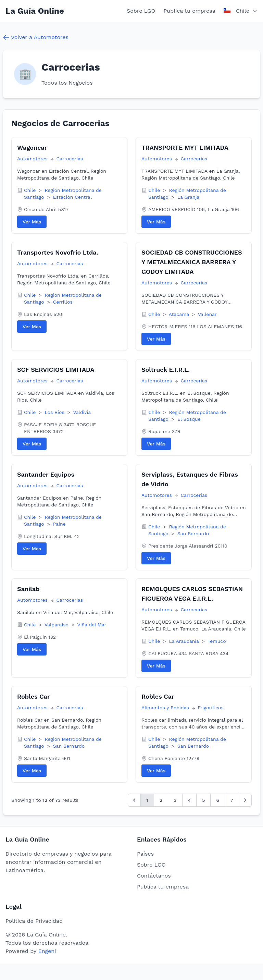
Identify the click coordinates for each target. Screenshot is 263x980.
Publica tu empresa (190, 11)
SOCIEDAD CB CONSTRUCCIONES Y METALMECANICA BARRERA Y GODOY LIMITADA (192, 262)
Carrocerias (70, 159)
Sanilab (28, 589)
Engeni (47, 951)
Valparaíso (57, 625)
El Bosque (189, 419)
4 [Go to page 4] (190, 800)
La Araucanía (185, 641)
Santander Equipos (46, 474)
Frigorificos (211, 708)
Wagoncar (32, 148)
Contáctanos (154, 876)
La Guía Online (35, 11)
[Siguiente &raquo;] (245, 800)
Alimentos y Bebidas (166, 708)
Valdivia (82, 412)
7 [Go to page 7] (232, 800)
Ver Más (32, 222)
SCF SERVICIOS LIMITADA (56, 370)
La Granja (189, 197)
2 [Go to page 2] (161, 800)
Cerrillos (63, 302)
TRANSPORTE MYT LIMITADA (185, 148)
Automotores (33, 159)
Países (145, 854)
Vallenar (207, 314)
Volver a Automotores (36, 37)
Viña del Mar (92, 625)
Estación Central (72, 197)
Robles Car (34, 696)
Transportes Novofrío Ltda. (58, 252)
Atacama (180, 314)
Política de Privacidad (34, 921)
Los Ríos (55, 412)
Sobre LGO (141, 11)
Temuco (217, 641)
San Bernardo (193, 534)
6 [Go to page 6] (218, 800)
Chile (31, 190)
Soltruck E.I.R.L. (166, 370)
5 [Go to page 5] (203, 800)
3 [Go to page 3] (175, 800)
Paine (59, 524)
